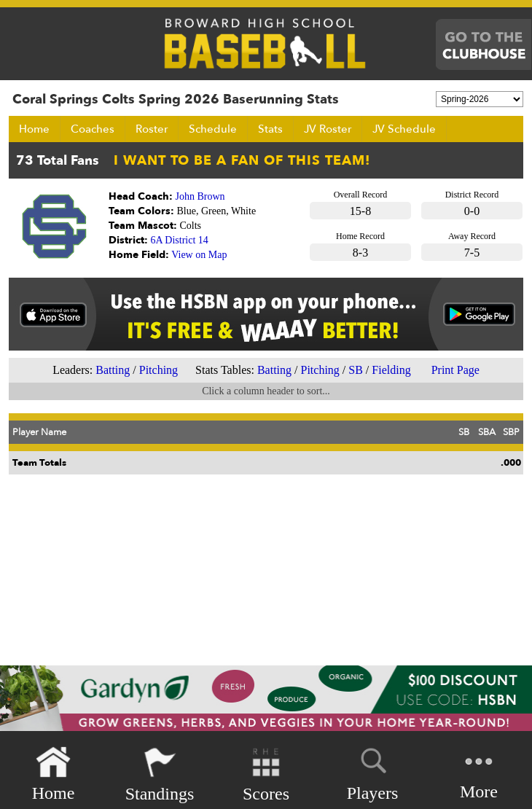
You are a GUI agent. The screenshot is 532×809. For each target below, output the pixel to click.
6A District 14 (180, 240)
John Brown (200, 196)
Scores (266, 774)
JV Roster (328, 129)
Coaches (93, 129)
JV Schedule (404, 129)
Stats (270, 129)
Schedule (213, 129)
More (479, 773)
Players (373, 772)
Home (34, 129)
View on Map (199, 255)
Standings (160, 774)
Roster (152, 129)
